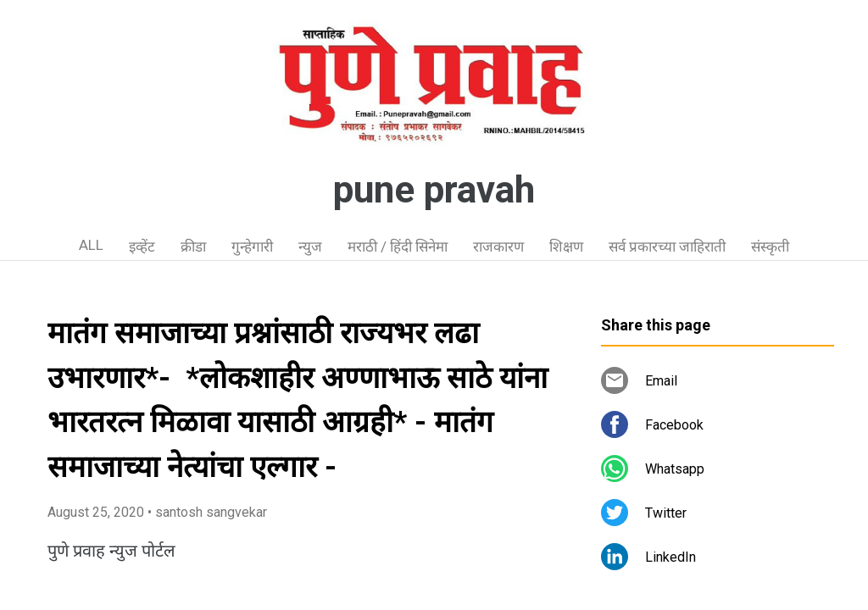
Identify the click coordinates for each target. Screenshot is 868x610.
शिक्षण (566, 247)
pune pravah (434, 190)
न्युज (310, 247)
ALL (91, 245)
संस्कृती (770, 247)
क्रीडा (193, 247)
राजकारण (498, 247)
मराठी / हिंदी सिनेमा (398, 247)
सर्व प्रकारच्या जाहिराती (667, 247)
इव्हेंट (142, 247)
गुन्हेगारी (252, 247)
